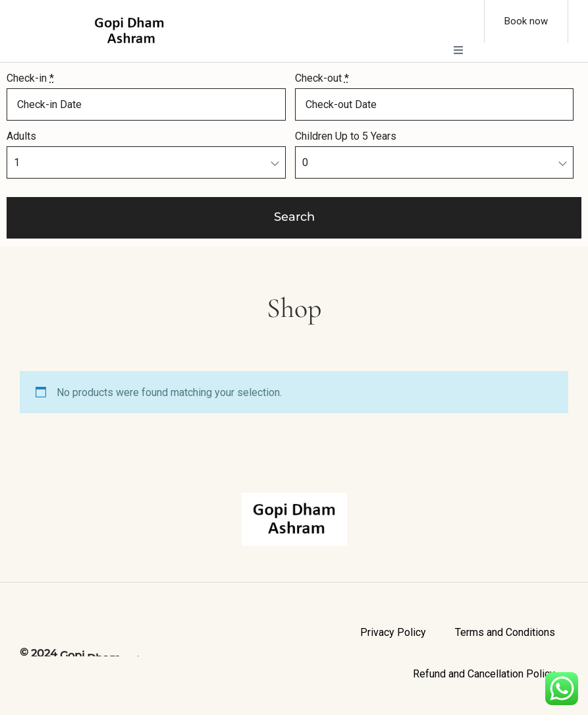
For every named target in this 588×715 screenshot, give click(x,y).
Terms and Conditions (505, 632)
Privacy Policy (393, 632)
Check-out (322, 78)
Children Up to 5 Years (346, 136)
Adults (21, 136)
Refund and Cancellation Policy (484, 674)
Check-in (30, 78)
